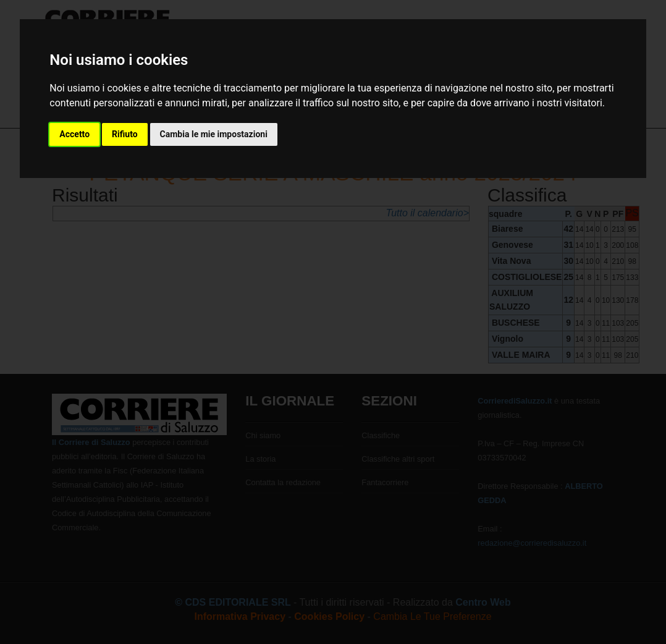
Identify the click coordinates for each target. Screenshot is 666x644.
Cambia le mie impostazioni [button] (214, 134)
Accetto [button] (74, 134)
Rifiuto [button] (125, 134)
